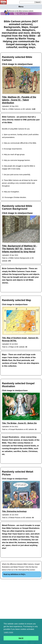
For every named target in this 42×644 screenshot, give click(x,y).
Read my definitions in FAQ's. (15, 574)
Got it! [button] (21, 638)
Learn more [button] (9, 632)
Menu (21, 7)
